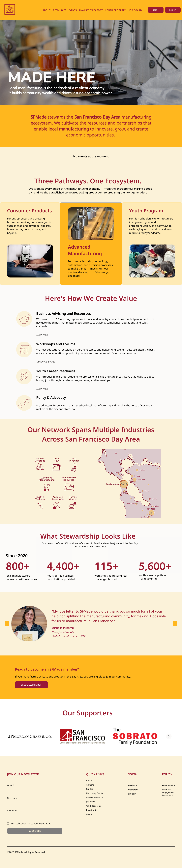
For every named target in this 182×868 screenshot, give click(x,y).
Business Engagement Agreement (168, 792)
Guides (90, 789)
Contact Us (91, 814)
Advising (90, 785)
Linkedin (132, 794)
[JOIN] (156, 10)
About (89, 781)
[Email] (34, 791)
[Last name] (34, 816)
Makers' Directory (94, 797)
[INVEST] (173, 10)
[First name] (34, 803)
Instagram (133, 790)
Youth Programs (94, 806)
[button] (47, 10)
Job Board (91, 802)
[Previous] (7, 624)
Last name (12, 810)
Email (11, 785)
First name (12, 798)
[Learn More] (48, 334)
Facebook (133, 785)
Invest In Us (92, 810)
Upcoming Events (94, 793)
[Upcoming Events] (48, 362)
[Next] (175, 624)
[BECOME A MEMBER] (31, 685)
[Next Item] (169, 736)
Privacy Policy (168, 785)
